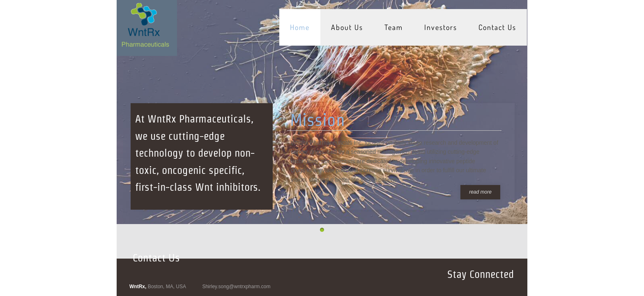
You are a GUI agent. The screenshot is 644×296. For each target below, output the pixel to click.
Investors (441, 27)
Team (394, 27)
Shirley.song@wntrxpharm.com (236, 287)
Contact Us (497, 27)
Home (300, 27)
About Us (347, 27)
